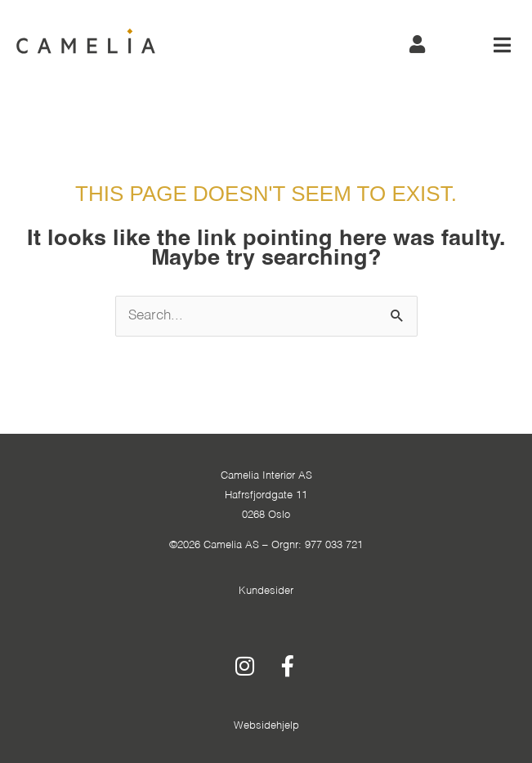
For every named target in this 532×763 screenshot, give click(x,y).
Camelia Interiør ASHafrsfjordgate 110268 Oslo (266, 495)
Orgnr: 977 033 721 (317, 545)
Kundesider (266, 591)
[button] (502, 45)
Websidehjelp (266, 726)
